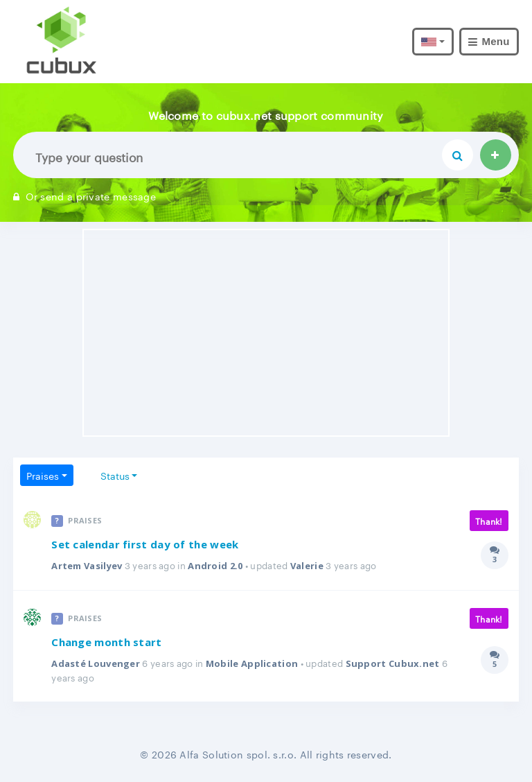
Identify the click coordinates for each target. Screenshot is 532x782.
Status (115, 475)
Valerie (307, 566)
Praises (43, 475)
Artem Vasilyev (87, 566)
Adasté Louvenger (96, 663)
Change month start (106, 642)
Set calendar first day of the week (145, 544)
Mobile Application (252, 663)
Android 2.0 (215, 566)
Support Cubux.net (393, 663)
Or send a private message (85, 195)
